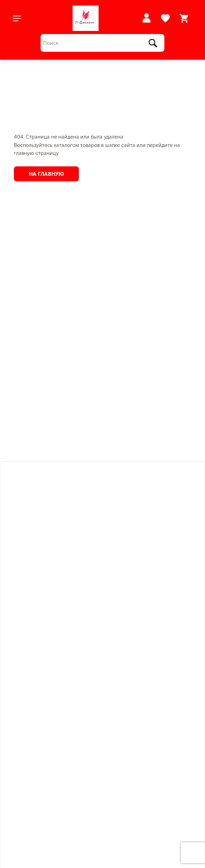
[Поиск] (102, 43)
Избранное (166, 18)
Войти (146, 18)
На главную (46, 174)
